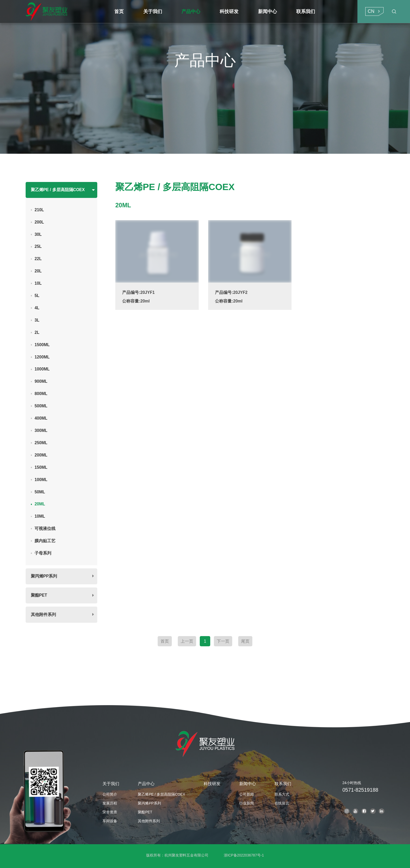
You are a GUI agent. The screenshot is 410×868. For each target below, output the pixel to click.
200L (39, 222)
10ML (40, 516)
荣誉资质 (110, 812)
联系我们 (283, 784)
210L (39, 210)
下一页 (223, 641)
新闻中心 (248, 784)
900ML (41, 381)
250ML (41, 443)
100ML (41, 480)
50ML (40, 492)
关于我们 (111, 784)
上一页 (187, 641)
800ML (41, 394)
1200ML (42, 357)
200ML (41, 455)
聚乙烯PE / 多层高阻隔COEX (58, 190)
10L (38, 283)
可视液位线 (45, 529)
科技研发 (212, 784)
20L (38, 271)
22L (38, 259)
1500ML (42, 345)
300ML (41, 430)
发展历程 (110, 803)
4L (37, 308)
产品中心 (146, 784)
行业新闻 (247, 803)
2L (37, 332)
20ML (40, 504)
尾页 (245, 641)
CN (371, 11)
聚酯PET (39, 595)
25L (38, 246)
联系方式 (282, 794)
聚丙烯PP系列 (44, 576)
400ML (41, 418)
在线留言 (282, 803)
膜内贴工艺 (45, 541)
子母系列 (43, 553)
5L (37, 296)
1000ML (42, 369)
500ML (41, 406)
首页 (165, 641)
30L (38, 234)
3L (37, 320)
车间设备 (110, 821)
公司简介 (110, 794)
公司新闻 (247, 794)
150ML (41, 467)
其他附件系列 (43, 615)
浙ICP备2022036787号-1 (244, 855)
